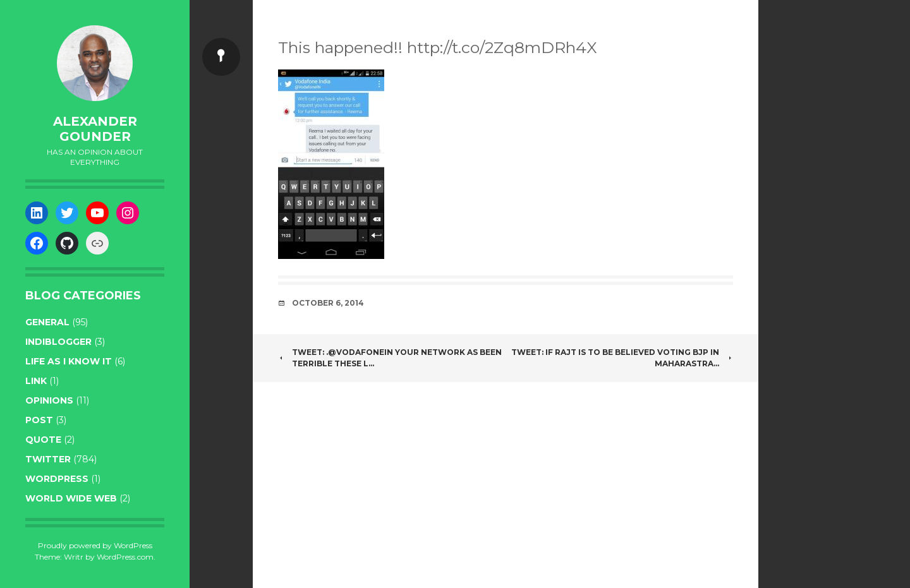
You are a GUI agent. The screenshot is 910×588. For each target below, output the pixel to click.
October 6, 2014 (328, 303)
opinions (49, 400)
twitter (48, 459)
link (36, 381)
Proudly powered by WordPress (95, 545)
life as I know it (69, 361)
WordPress (57, 479)
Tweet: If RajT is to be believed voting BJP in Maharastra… (622, 358)
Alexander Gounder (95, 129)
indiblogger (58, 342)
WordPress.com (125, 557)
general (47, 322)
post (39, 420)
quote (43, 440)
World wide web (71, 498)
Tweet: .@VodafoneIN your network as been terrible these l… (390, 358)
